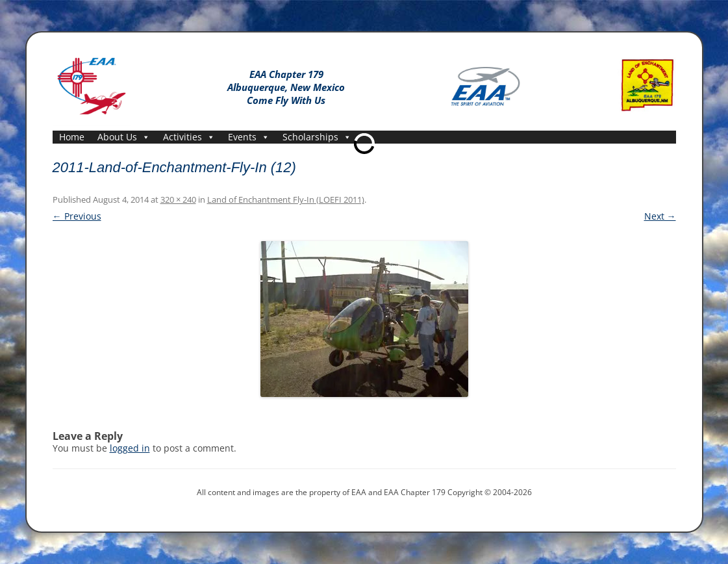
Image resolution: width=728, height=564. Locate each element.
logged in (130, 448)
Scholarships (317, 137)
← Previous (77, 216)
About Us (124, 137)
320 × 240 (178, 199)
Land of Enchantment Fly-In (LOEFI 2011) (286, 199)
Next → (660, 216)
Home (72, 137)
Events (249, 137)
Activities (189, 137)
